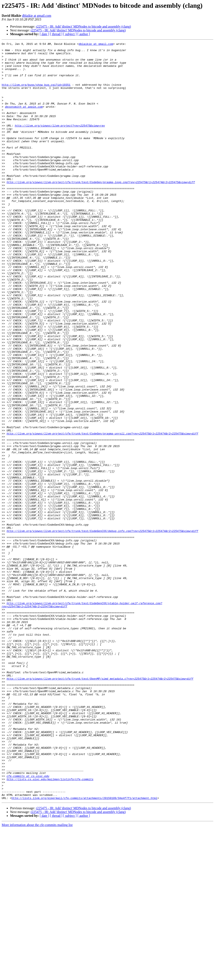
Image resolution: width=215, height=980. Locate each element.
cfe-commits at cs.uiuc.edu (28, 923)
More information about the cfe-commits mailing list (37, 976)
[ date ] (44, 34)
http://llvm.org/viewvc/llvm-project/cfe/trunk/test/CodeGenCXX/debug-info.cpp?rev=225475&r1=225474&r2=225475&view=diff (102, 629)
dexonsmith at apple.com (24, 120)
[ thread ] (56, 34)
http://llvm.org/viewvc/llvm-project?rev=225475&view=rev (60, 142)
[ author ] (84, 34)
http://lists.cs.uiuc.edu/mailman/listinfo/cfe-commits (50, 927)
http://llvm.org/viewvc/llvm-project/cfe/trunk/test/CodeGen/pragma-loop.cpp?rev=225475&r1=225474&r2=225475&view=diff (101, 210)
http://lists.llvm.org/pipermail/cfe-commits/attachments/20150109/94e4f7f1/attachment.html (84, 949)
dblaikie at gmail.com (37, 16)
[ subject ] (70, 34)
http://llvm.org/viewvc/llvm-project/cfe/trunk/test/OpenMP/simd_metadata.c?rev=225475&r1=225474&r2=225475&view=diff (100, 806)
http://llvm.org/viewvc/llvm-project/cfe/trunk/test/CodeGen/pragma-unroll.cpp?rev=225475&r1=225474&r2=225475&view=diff (102, 512)
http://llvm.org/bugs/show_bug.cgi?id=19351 (36, 93)
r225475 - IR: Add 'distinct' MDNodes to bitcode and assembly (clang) (83, 27)
